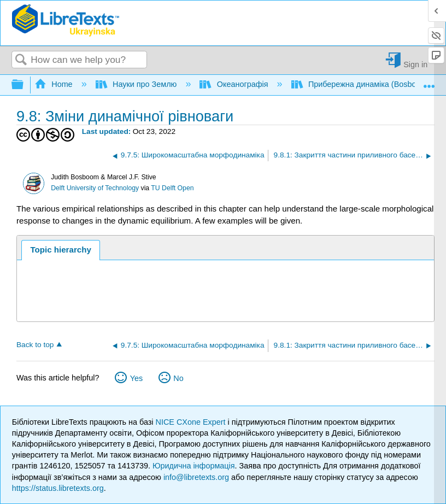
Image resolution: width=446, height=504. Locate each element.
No (178, 378)
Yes (136, 378)
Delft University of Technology (95, 188)
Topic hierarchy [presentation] (60, 250)
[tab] (61, 250)
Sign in (415, 64)
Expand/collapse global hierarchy (25, 85)
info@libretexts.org (196, 477)
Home (55, 84)
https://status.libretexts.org (58, 488)
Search (21, 60)
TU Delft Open (172, 188)
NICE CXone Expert (192, 422)
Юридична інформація (194, 466)
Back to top (35, 345)
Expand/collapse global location (429, 82)
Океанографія (235, 84)
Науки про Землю (137, 84)
